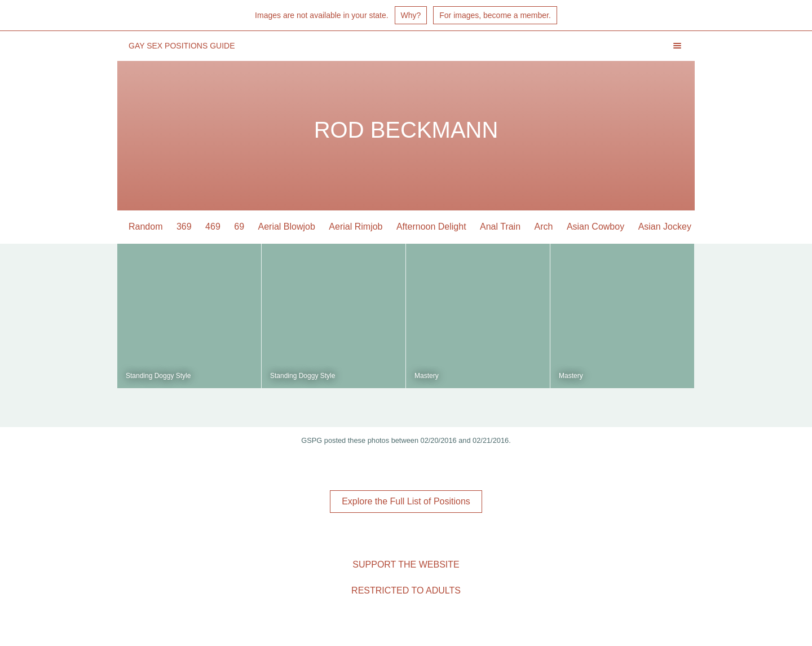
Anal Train (500, 227)
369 (184, 227)
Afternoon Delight (431, 227)
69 (239, 227)
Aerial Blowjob (287, 227)
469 (213, 227)
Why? (411, 15)
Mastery (427, 376)
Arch (544, 227)
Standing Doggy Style (158, 376)
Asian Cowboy (595, 227)
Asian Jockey (665, 227)
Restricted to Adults (406, 590)
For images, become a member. (495, 15)
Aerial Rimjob (356, 227)
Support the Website (406, 564)
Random (145, 227)
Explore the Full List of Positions (406, 501)
